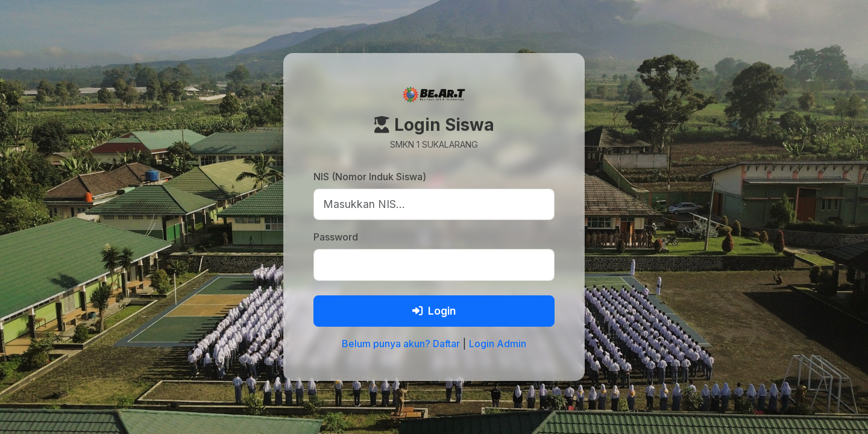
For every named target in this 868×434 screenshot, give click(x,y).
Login (434, 311)
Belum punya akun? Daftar (401, 344)
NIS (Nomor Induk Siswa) (370, 177)
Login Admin (498, 344)
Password (336, 237)
